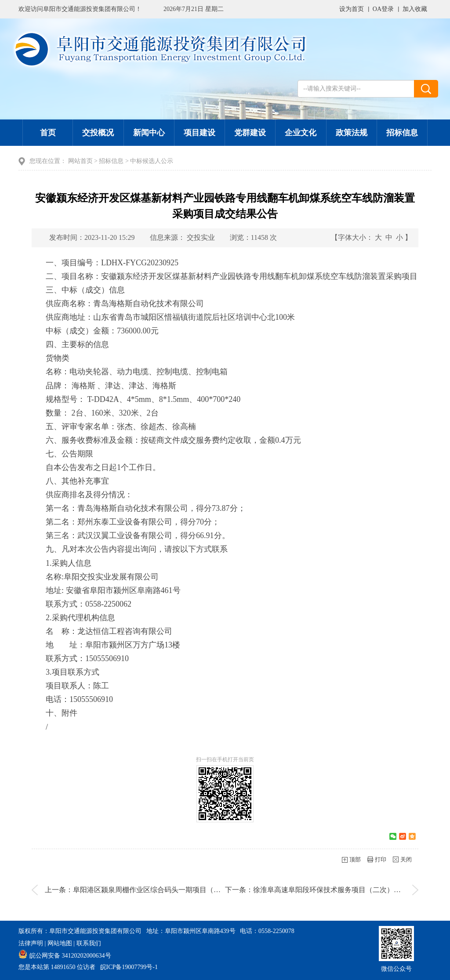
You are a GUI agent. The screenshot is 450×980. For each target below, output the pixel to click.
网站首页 (80, 161)
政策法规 (352, 133)
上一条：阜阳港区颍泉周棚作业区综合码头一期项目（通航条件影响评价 (157, 890)
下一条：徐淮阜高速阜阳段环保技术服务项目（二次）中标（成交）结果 (337, 890)
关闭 (406, 859)
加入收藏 (415, 9)
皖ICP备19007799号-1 (129, 967)
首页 (48, 133)
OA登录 (383, 9)
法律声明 (31, 943)
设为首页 (352, 9)
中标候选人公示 (152, 161)
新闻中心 (149, 133)
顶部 (355, 859)
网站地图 (60, 943)
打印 (381, 859)
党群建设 (250, 133)
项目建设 (200, 133)
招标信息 (402, 133)
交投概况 (98, 133)
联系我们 (89, 943)
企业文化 (301, 133)
